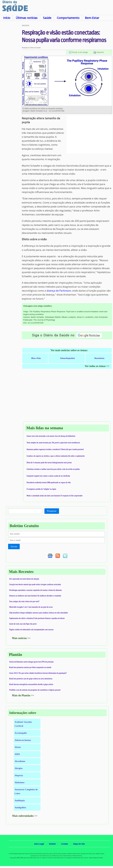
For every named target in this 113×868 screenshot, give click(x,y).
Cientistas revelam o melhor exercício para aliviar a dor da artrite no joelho (53, 469)
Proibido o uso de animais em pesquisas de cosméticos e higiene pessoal (35, 690)
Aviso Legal (39, 844)
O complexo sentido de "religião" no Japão (41, 489)
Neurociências (99, 358)
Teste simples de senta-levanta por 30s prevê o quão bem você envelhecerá (53, 443)
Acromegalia (21, 733)
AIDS (17, 754)
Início (7, 18)
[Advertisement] (11, 69)
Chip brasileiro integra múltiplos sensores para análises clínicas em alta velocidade (39, 613)
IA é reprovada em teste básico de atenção (24, 579)
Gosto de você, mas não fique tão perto (23, 624)
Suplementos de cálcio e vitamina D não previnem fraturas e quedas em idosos (37, 618)
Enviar (14, 547)
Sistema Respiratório (68, 358)
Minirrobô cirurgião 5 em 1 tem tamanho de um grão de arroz (31, 607)
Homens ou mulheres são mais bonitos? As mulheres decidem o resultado (35, 596)
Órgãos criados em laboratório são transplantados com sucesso (31, 630)
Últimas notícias (27, 18)
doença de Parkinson (59, 291)
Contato (65, 844)
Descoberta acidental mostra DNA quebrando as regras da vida (49, 482)
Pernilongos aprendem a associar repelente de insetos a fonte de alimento (36, 590)
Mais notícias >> (21, 638)
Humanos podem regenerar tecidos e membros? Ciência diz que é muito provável (55, 449)
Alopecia (19, 775)
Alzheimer (20, 782)
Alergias (19, 768)
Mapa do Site (79, 844)
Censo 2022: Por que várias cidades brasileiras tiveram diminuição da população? (38, 673)
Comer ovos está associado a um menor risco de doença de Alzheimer (51, 436)
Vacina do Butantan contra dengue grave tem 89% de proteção (31, 662)
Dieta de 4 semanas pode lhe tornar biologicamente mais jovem (49, 462)
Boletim (52, 844)
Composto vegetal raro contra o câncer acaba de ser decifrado (48, 476)
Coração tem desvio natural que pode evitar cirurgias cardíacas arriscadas (35, 584)
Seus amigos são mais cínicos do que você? (24, 601)
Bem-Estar (92, 18)
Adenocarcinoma (23, 740)
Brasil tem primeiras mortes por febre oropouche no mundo (30, 667)
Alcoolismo (20, 761)
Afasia (18, 747)
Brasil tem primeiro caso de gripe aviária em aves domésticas (31, 679)
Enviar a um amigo (80, 52)
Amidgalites (20, 807)
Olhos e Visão (36, 358)
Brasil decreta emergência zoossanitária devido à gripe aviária (31, 684)
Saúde (47, 18)
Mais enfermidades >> (25, 816)
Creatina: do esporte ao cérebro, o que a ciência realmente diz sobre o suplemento (56, 456)
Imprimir (100, 52)
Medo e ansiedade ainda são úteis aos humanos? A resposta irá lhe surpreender (55, 496)
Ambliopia (20, 800)
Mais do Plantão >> (23, 695)
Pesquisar (52, 511)
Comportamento (68, 18)
